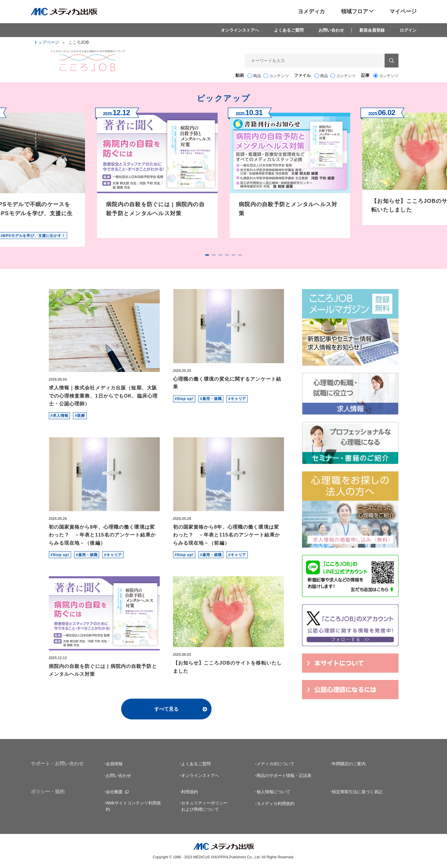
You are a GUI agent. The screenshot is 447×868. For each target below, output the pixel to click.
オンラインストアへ (240, 30)
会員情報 (114, 764)
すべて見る (166, 709)
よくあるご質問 (289, 30)
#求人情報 (60, 416)
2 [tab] (214, 255)
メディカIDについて (275, 764)
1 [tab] (207, 255)
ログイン (408, 30)
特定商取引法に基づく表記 (357, 792)
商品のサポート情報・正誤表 (284, 775)
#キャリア (237, 399)
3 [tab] (220, 255)
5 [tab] (234, 255)
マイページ (403, 11)
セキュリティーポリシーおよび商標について (204, 806)
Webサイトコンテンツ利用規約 (133, 806)
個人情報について (273, 792)
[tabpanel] (157, 173)
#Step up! (184, 399)
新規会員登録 (372, 30)
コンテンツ (279, 76)
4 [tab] (227, 255)
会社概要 (114, 792)
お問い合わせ (331, 30)
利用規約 (190, 792)
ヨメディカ (311, 11)
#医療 (80, 416)
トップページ (46, 42)
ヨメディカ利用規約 (275, 804)
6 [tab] (240, 255)
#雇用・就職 (211, 399)
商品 (257, 76)
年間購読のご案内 (349, 764)
